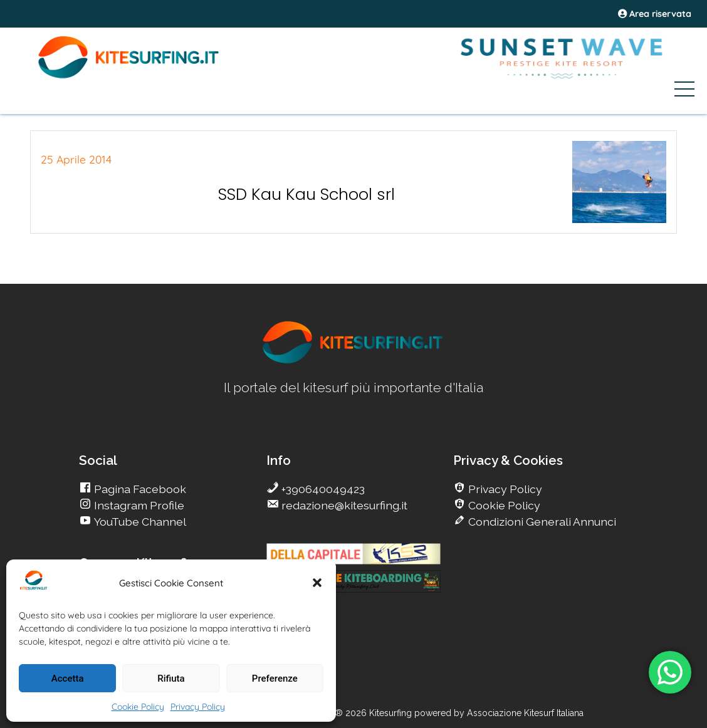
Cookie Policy (138, 707)
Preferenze (275, 679)
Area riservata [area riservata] (655, 14)
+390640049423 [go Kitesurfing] (322, 489)
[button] (317, 583)
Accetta (68, 679)
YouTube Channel (139, 522)
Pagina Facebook (139, 489)
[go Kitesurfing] (353, 361)
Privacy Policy (198, 707)
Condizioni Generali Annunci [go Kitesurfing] (541, 522)
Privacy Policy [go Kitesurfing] (504, 489)
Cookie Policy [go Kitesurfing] (503, 505)
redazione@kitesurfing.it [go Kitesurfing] (343, 505)
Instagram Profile (138, 505)
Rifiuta (171, 679)
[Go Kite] (129, 76)
